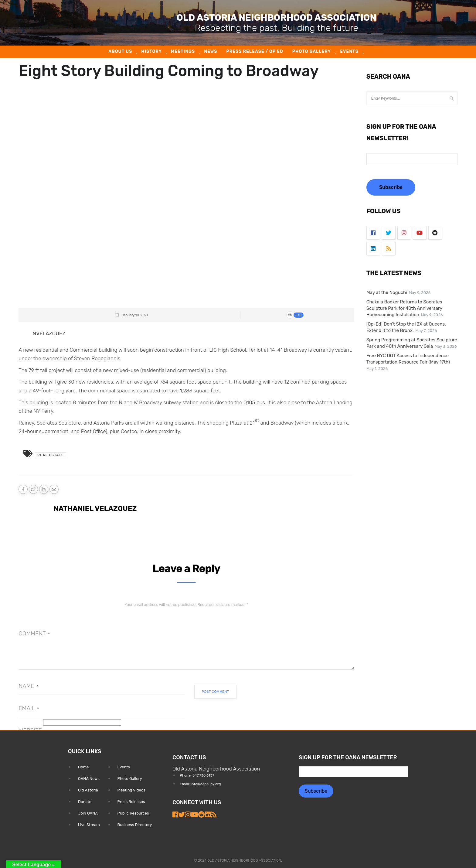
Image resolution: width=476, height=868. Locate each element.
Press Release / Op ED (255, 51)
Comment (34, 633)
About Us (120, 51)
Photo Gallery (312, 51)
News (211, 51)
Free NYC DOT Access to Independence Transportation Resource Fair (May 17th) (408, 359)
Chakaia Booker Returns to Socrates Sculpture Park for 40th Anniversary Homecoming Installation (404, 308)
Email (29, 708)
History (151, 51)
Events (349, 51)
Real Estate (51, 455)
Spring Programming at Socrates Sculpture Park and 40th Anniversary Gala (412, 343)
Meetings (183, 51)
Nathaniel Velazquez (95, 508)
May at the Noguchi (387, 292)
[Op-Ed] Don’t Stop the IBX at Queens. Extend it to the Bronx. (406, 327)
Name (28, 686)
